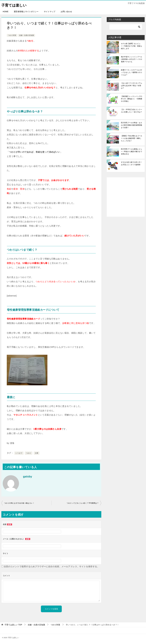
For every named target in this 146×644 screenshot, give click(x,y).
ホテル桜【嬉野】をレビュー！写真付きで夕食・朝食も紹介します (132, 46)
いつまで (19, 453)
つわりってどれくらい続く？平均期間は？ (83, 503)
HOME (6, 12)
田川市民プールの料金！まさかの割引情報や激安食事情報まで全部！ (132, 125)
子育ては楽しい (16, 5)
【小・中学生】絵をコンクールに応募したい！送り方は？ (132, 111)
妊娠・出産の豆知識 (27, 35)
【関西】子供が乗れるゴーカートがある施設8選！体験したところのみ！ (132, 138)
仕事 (37, 453)
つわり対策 (12, 35)
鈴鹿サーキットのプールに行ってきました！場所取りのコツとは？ (132, 72)
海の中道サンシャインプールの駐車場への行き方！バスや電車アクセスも (132, 59)
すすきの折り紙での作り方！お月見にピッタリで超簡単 (132, 163)
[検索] (126, 27)
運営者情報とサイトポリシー (26, 12)
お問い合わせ (66, 12)
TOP (13, 625)
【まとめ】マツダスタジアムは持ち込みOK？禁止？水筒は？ (132, 86)
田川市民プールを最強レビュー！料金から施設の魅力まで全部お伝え (132, 151)
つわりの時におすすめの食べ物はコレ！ (19, 503)
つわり (29, 453)
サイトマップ (50, 12)
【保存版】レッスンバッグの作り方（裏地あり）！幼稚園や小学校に (132, 99)
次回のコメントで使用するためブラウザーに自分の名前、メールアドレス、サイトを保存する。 (52, 566)
